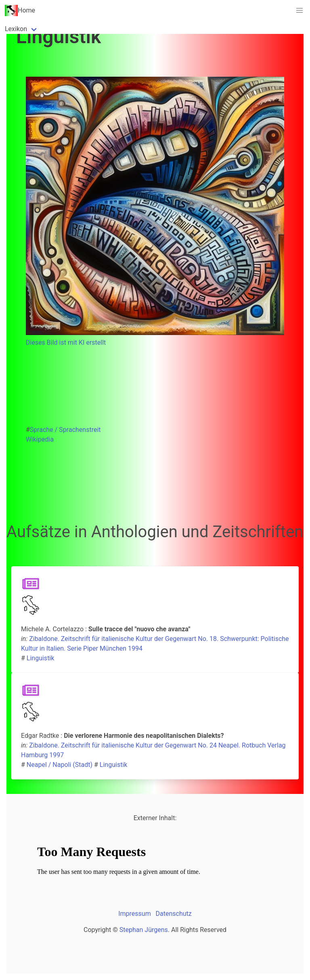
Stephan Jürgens (144, 930)
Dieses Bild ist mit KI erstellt (66, 342)
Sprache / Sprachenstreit (65, 430)
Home (20, 10)
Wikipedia (40, 439)
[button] (300, 10)
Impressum (135, 914)
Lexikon (16, 29)
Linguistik (41, 658)
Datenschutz (174, 914)
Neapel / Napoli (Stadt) (60, 765)
